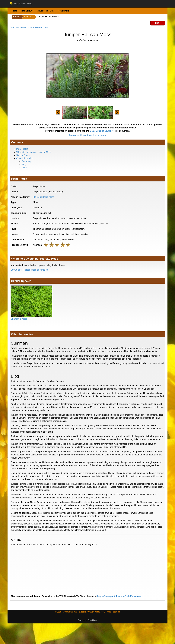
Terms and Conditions (87, 620)
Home (14, 11)
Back (158, 23)
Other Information (25, 158)
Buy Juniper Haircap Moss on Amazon (29, 270)
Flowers (28, 17)
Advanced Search (46, 11)
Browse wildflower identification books (88, 135)
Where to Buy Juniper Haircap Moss (34, 152)
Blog (24, 165)
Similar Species (24, 155)
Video (25, 168)
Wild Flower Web (21, 4)
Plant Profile (22, 149)
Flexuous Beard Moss (44, 197)
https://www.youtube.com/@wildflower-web (120, 596)
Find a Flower (27, 11)
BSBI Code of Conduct (102, 131)
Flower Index (64, 11)
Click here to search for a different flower (29, 27)
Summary (26, 161)
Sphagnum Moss (19, 319)
